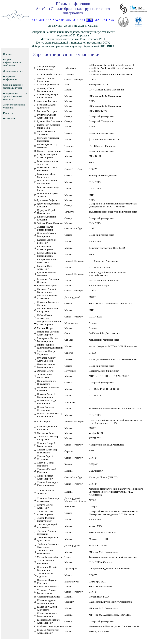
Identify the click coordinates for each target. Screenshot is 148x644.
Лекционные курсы (13, 71)
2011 (42, 20)
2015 (62, 20)
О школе (8, 54)
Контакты (8, 113)
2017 (69, 20)
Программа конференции (10, 78)
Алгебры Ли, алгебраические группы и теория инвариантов (73, 11)
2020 (82, 20)
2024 (104, 20)
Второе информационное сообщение (12, 62)
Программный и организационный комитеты (15, 96)
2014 (55, 20)
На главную (9, 119)
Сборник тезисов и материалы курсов (13, 86)
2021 (90, 20)
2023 (97, 20)
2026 (111, 20)
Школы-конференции (73, 4)
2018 (75, 20)
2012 (48, 20)
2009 (35, 20)
